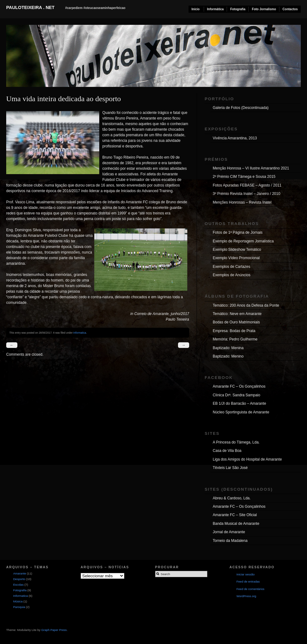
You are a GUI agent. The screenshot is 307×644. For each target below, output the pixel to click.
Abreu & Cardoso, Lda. (232, 498)
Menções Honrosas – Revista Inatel (242, 202)
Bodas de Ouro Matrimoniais (236, 322)
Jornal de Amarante (229, 532)
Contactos (290, 9)
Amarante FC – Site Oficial (235, 515)
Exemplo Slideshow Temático (237, 250)
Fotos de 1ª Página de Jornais (238, 232)
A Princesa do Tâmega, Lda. (236, 442)
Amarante (20, 573)
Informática (216, 9)
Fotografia (238, 9)
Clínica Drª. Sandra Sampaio (236, 395)
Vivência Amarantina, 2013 (235, 138)
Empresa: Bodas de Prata (234, 331)
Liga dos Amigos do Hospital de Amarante (247, 459)
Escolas (18, 585)
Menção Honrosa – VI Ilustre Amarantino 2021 (251, 168)
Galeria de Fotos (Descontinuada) (241, 108)
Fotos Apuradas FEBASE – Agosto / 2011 (247, 185)
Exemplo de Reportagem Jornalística (243, 241)
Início (196, 9)
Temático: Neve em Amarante (237, 314)
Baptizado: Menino (228, 356)
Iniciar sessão (245, 574)
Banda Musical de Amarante (236, 524)
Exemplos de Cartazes (231, 267)
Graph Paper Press (54, 630)
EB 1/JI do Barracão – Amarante (239, 403)
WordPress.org (246, 596)
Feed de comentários (250, 589)
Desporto (19, 579)
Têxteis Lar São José (230, 468)
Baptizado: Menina (228, 348)
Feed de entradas (248, 581)
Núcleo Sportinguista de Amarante (241, 412)
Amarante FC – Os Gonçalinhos (239, 386)
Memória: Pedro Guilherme (235, 339)
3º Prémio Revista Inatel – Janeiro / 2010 (247, 194)
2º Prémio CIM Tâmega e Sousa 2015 (244, 177)
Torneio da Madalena (230, 541)
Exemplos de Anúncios (231, 275)
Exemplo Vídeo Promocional (236, 258)
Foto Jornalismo (264, 9)
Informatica (80, 333)
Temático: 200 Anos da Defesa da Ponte (246, 305)
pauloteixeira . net (30, 7)
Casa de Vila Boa (227, 451)
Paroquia (19, 607)
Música (18, 601)
